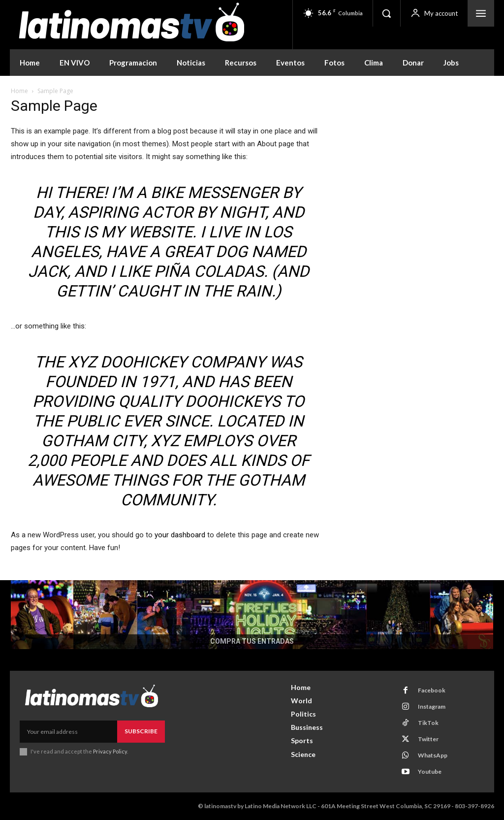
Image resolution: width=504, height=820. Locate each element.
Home (19, 91)
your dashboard (180, 535)
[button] (386, 13)
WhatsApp (432, 755)
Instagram (431, 706)
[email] (68, 731)
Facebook (431, 690)
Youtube (429, 771)
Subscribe (141, 731)
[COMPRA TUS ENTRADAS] (252, 615)
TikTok (428, 723)
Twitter (428, 739)
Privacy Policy (110, 751)
